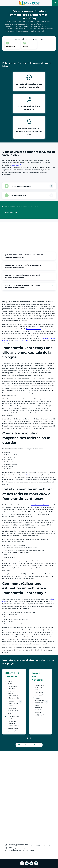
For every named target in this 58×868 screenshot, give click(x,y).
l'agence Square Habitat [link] (23, 341)
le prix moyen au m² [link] (33, 475)
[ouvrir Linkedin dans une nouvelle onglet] (27, 863)
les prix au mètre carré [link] (34, 329)
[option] (12, 44)
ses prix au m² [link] (16, 165)
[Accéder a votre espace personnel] (55, 3)
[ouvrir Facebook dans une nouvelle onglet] (22, 863)
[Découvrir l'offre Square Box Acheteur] (46, 702)
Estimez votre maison (19, 196)
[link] (29, 745)
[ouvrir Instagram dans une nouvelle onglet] (36, 863)
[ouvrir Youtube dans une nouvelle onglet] (31, 863)
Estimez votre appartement (21, 186)
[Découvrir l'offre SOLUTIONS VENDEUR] (20, 702)
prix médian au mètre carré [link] (40, 505)
